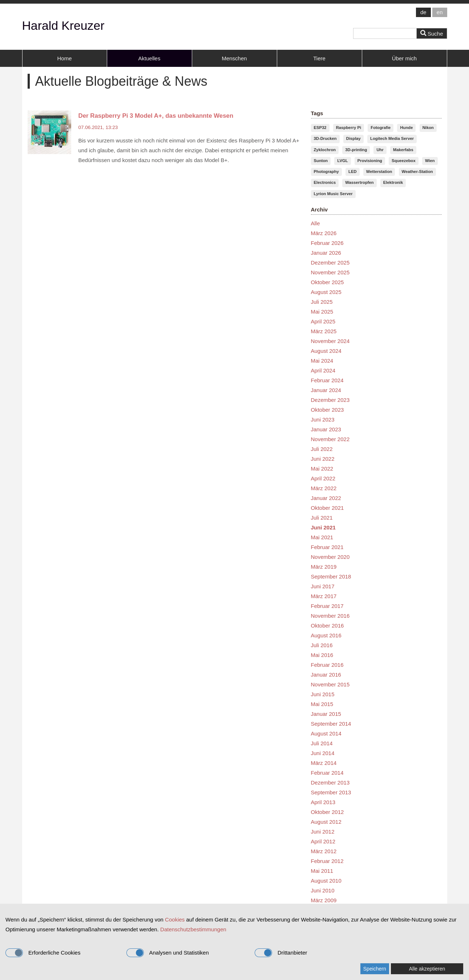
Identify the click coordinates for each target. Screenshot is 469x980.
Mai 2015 (322, 704)
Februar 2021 (327, 547)
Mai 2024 (322, 361)
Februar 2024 (327, 380)
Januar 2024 (326, 390)
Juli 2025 (322, 302)
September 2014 (331, 724)
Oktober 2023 (328, 410)
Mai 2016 (322, 655)
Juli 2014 (322, 743)
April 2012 (323, 841)
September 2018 (331, 576)
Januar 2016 (326, 675)
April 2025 (323, 321)
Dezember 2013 (330, 783)
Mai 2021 (322, 537)
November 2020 (330, 557)
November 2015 (330, 684)
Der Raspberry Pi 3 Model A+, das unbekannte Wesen (156, 116)
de (423, 12)
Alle (316, 223)
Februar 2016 (327, 665)
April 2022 (323, 478)
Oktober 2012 (328, 812)
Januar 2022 (326, 498)
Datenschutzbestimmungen (193, 929)
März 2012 (324, 851)
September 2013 (331, 792)
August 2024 (326, 351)
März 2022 (324, 488)
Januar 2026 (326, 253)
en (440, 12)
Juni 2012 (323, 832)
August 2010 (326, 881)
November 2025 (330, 272)
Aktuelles (149, 58)
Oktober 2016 (328, 626)
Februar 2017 (327, 606)
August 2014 (326, 733)
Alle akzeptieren (427, 969)
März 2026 (324, 233)
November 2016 (330, 616)
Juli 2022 (322, 449)
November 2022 (330, 439)
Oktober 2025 (328, 282)
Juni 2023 (323, 420)
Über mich (404, 58)
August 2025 (326, 292)
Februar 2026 (327, 243)
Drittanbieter (281, 953)
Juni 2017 (323, 586)
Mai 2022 (322, 469)
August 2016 (326, 635)
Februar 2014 (327, 773)
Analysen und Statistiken (168, 953)
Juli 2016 (322, 645)
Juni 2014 (323, 753)
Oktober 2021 (328, 508)
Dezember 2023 (330, 400)
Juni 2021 (323, 527)
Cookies (175, 919)
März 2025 (324, 331)
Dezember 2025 (330, 263)
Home (64, 58)
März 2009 (324, 900)
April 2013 (323, 802)
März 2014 (324, 763)
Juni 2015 (323, 694)
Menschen (234, 58)
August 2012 (326, 822)
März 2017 (324, 596)
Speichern (375, 969)
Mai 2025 (322, 312)
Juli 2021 (322, 518)
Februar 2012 (327, 861)
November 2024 (330, 341)
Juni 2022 (323, 459)
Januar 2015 (326, 714)
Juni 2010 (323, 890)
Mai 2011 (322, 871)
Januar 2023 (326, 429)
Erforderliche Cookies (43, 953)
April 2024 (323, 370)
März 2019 (324, 567)
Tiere (319, 58)
